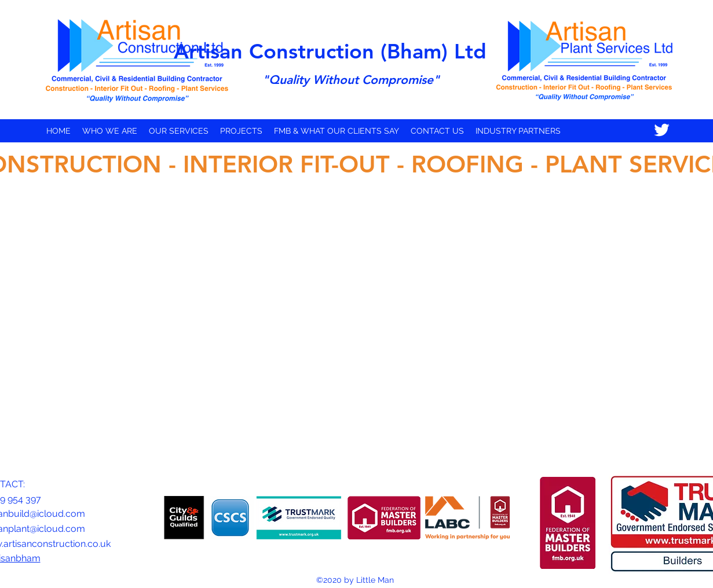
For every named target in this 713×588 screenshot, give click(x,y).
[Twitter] (662, 130)
